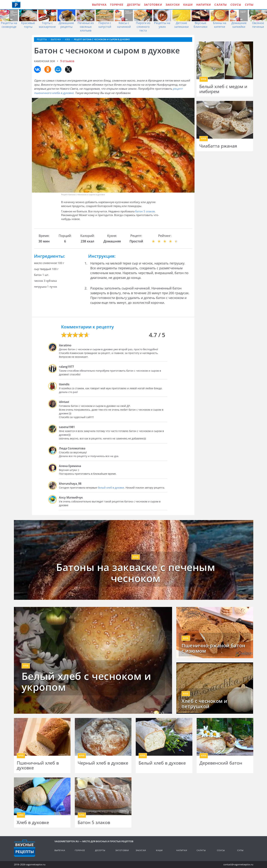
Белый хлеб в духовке (162, 763)
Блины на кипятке (220, 25)
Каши (188, 5)
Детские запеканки (181, 25)
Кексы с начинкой (124, 25)
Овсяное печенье (258, 25)
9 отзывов (67, 61)
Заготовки (153, 5)
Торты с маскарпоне (47, 25)
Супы (249, 5)
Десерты (134, 5)
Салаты (221, 5)
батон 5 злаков (145, 211)
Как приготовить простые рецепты (16, 4)
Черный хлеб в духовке (103, 763)
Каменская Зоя (44, 61)
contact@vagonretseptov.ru (238, 864)
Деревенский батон (221, 763)
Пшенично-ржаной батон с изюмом (213, 648)
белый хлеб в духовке (111, 488)
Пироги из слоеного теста (143, 27)
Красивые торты (28, 25)
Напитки (204, 5)
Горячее (117, 5)
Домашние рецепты (66, 25)
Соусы (236, 5)
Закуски (173, 5)
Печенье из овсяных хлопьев (86, 27)
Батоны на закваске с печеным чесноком (136, 573)
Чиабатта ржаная (218, 146)
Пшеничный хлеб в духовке (38, 765)
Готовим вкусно (25, 848)
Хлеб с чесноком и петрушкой (204, 704)
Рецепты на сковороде (9, 25)
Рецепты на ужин (162, 25)
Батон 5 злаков (94, 822)
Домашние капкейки (239, 25)
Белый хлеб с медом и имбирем (223, 89)
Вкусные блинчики (200, 25)
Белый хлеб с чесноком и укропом (86, 682)
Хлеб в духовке (33, 822)
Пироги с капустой (105, 25)
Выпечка (99, 5)
